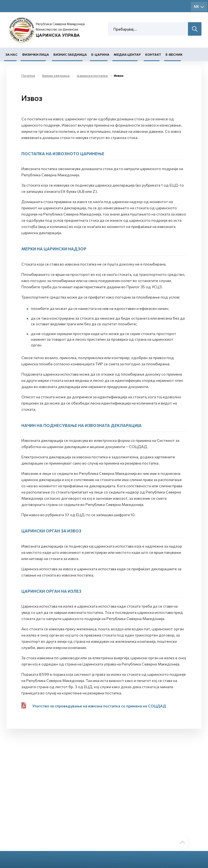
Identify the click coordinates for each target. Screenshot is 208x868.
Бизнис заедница (70, 54)
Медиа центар (127, 54)
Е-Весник (174, 54)
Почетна (28, 75)
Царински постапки (92, 75)
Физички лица (35, 54)
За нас (12, 54)
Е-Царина (100, 54)
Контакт (153, 54)
